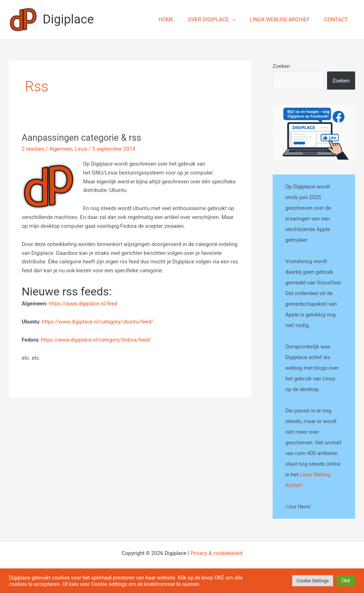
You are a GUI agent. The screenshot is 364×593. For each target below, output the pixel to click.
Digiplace (68, 19)
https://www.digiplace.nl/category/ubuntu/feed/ (99, 323)
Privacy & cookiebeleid (216, 553)
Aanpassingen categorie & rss (83, 139)
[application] (241, 20)
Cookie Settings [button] (313, 581)
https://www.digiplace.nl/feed (84, 305)
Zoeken (281, 66)
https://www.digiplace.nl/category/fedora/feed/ (97, 341)
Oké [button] (346, 581)
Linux (82, 150)
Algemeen (62, 150)
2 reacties (33, 150)
